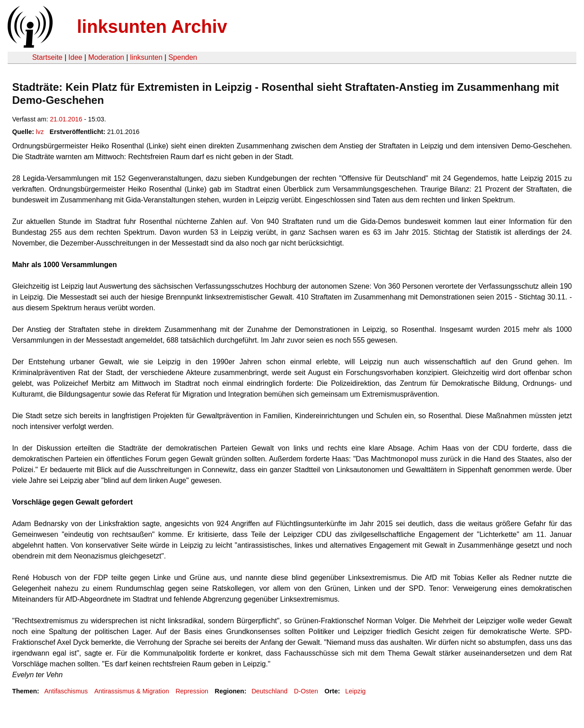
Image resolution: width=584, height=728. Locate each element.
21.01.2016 (66, 119)
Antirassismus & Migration (132, 691)
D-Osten (306, 691)
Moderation (106, 57)
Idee (75, 57)
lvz (40, 132)
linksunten (146, 57)
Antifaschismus (66, 691)
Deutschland (269, 691)
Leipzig (356, 691)
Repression (192, 691)
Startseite (47, 57)
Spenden (183, 57)
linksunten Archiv (152, 27)
